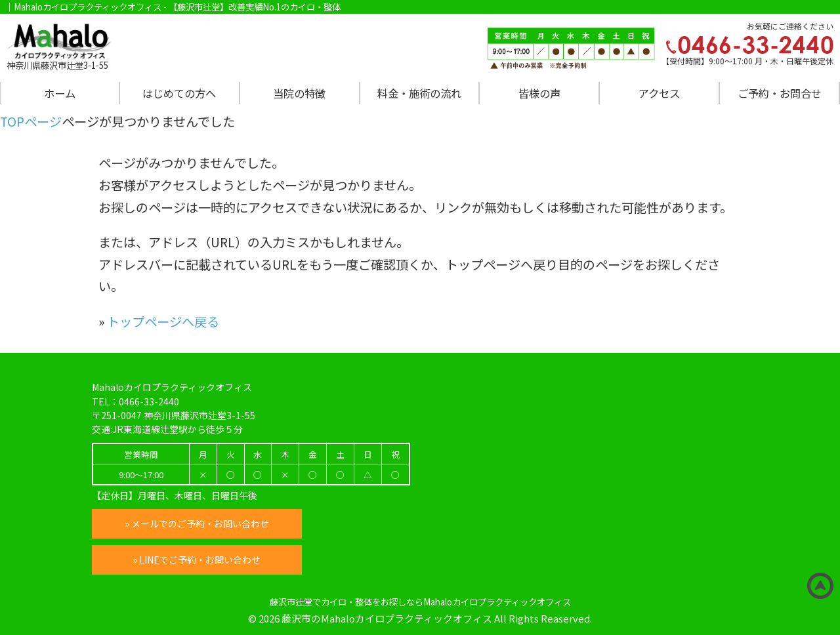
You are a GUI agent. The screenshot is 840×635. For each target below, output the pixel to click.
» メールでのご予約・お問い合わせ (197, 523)
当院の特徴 (299, 93)
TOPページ (31, 121)
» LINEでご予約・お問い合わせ (197, 560)
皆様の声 (539, 93)
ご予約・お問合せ (780, 93)
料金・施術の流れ (419, 93)
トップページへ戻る (163, 321)
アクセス (659, 93)
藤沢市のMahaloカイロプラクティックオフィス (387, 618)
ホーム (60, 93)
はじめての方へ (179, 93)
